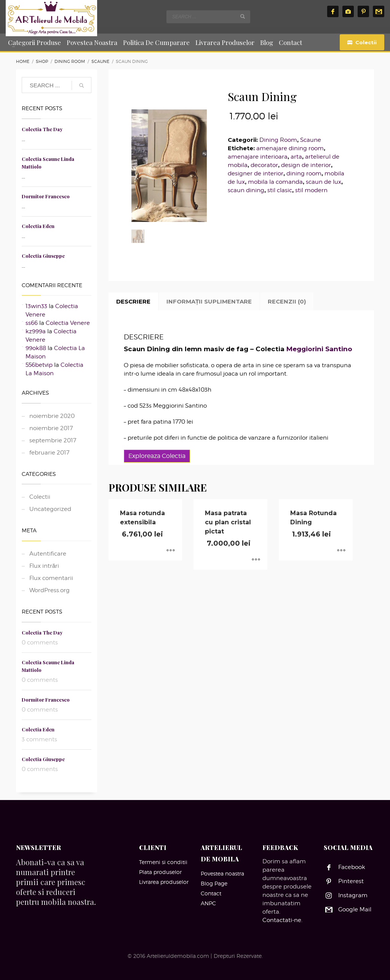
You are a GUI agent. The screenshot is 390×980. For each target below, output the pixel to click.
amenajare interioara (258, 157)
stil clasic (280, 190)
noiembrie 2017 (51, 428)
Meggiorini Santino (319, 349)
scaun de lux (324, 182)
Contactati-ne (282, 920)
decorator (264, 165)
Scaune (311, 140)
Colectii (40, 497)
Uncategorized (50, 509)
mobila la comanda (275, 182)
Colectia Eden (38, 226)
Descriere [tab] (133, 301)
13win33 (36, 306)
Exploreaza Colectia (157, 456)
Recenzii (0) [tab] (287, 301)
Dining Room (278, 140)
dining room (304, 174)
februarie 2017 (49, 453)
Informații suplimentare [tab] (209, 301)
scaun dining (246, 190)
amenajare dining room (290, 148)
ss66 (32, 323)
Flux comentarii (51, 578)
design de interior (306, 165)
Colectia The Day (42, 129)
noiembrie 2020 (52, 416)
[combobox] (208, 17)
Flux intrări (44, 566)
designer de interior (256, 174)
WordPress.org (50, 590)
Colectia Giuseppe (43, 256)
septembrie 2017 (53, 440)
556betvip (39, 365)
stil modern (311, 190)
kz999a (36, 331)
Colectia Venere (68, 323)
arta (296, 157)
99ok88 (36, 348)
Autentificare (48, 554)
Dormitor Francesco (46, 196)
